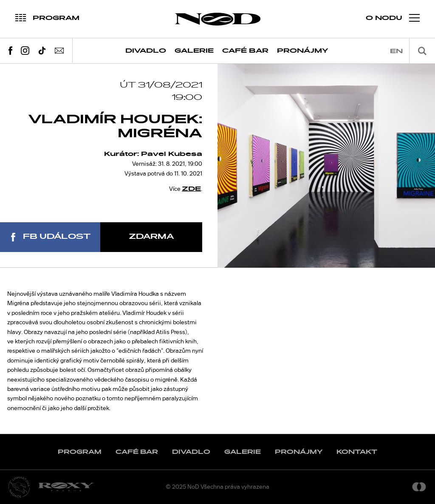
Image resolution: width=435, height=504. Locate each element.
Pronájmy (303, 51)
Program (80, 452)
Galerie (194, 51)
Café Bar (245, 51)
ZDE (191, 189)
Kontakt (357, 452)
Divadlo (146, 51)
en (396, 51)
